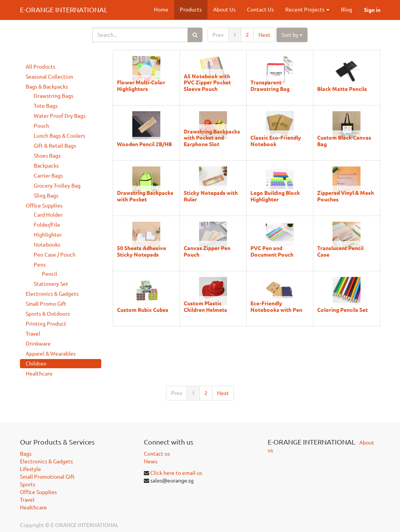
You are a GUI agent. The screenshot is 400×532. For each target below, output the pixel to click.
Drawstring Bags (53, 96)
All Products (40, 67)
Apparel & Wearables (51, 354)
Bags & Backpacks (47, 87)
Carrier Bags (48, 176)
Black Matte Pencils (342, 89)
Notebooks (47, 245)
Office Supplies (44, 206)
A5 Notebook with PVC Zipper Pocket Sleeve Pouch (207, 82)
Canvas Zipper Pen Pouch (207, 251)
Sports (28, 484)
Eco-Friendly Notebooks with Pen (276, 306)
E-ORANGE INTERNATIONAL (64, 10)
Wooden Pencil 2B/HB (144, 144)
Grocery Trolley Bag (57, 186)
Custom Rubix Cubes (143, 310)
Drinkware (38, 344)
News (151, 461)
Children (36, 364)
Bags (26, 454)
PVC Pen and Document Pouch (272, 251)
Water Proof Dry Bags (60, 116)
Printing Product (46, 324)
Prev (218, 35)
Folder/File (47, 225)
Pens (40, 265)
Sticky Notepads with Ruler (211, 196)
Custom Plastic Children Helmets (205, 306)
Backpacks (46, 166)
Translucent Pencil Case (340, 251)
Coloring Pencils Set (342, 310)
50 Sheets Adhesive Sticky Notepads (142, 251)
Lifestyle (30, 469)
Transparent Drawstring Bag (270, 85)
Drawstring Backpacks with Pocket (145, 196)
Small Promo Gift (46, 304)
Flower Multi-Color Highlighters (141, 85)
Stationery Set (51, 284)
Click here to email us (176, 473)
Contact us (157, 454)
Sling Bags (46, 196)
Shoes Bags (47, 156)
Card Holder (48, 215)
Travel (33, 334)
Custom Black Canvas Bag (344, 140)
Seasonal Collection (49, 77)
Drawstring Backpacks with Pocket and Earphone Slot (212, 138)
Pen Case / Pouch (55, 255)
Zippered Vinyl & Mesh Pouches (346, 196)
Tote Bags (46, 106)
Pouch (41, 126)
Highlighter (48, 235)
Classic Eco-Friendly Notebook (276, 140)
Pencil (49, 274)
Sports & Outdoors (48, 314)
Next (264, 35)
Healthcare (39, 374)
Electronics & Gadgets (52, 294)
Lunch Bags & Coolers (59, 136)
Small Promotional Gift (47, 477)
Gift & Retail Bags (55, 146)
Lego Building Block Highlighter (275, 196)
